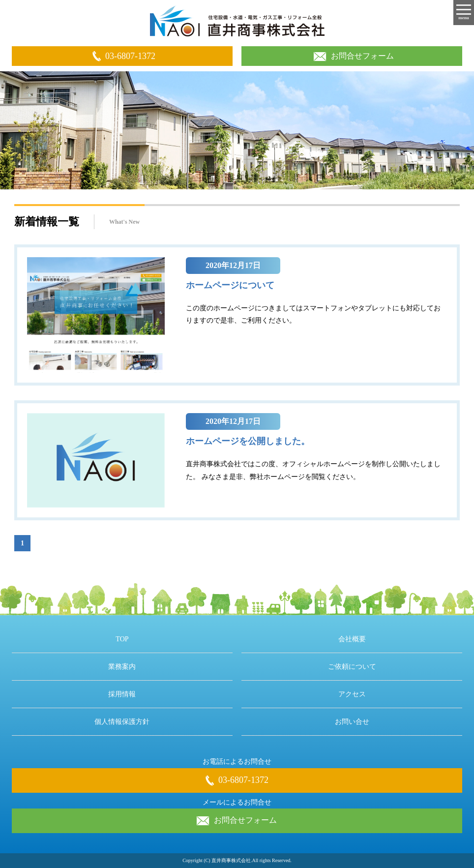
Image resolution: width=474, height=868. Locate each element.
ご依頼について (352, 667)
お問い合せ (352, 722)
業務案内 (122, 667)
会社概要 (352, 639)
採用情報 (122, 694)
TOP (122, 639)
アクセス (352, 694)
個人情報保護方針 (122, 722)
